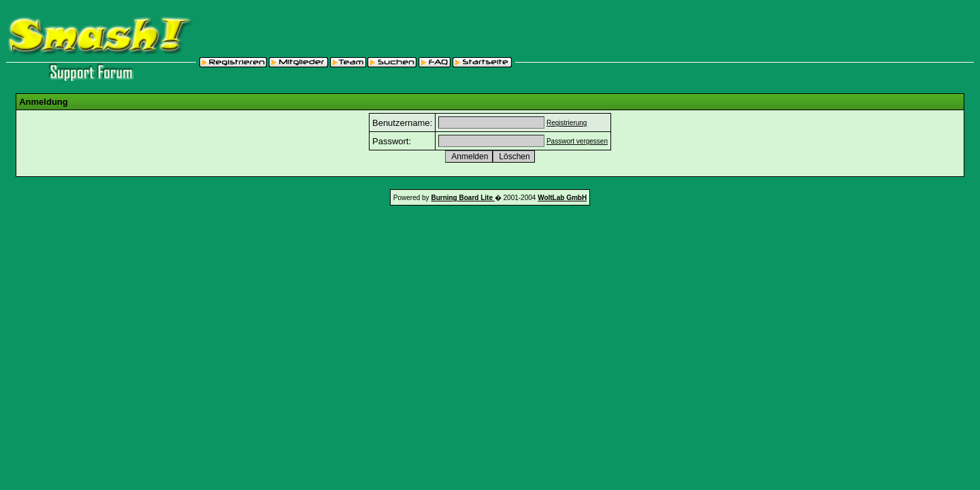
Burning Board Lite (462, 198)
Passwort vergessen (577, 141)
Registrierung (567, 123)
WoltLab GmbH (562, 198)
